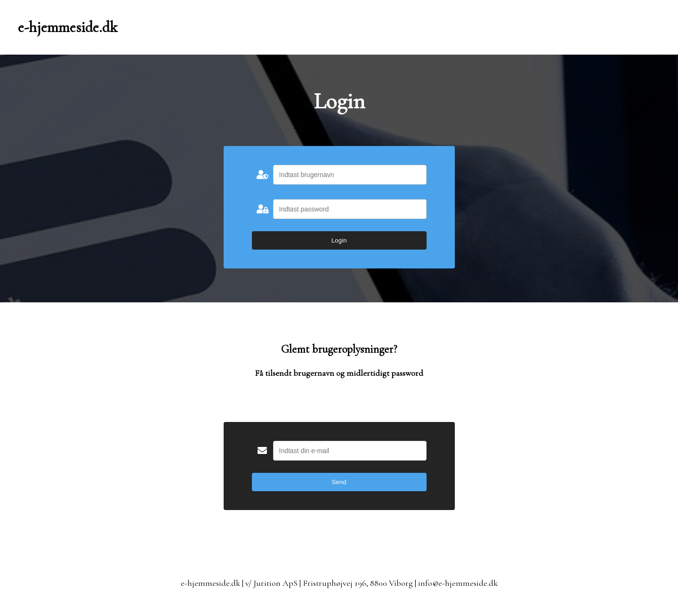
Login (339, 240)
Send (339, 482)
